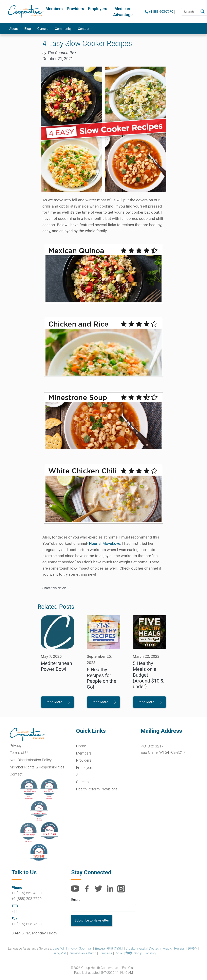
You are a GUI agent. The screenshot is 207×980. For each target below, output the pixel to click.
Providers (75, 9)
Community (63, 29)
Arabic (167, 948)
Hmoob (71, 948)
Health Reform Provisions (97, 789)
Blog (28, 29)
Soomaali (86, 948)
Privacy (16, 746)
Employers (98, 9)
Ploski (119, 953)
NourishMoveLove (105, 543)
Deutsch (155, 948)
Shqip (138, 953)
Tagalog (150, 953)
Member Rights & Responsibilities (37, 767)
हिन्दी (129, 953)
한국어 (193, 948)
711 (15, 911)
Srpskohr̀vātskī (136, 948)
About (14, 29)
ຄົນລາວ (100, 948)
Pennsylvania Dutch (82, 953)
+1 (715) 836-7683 (27, 924)
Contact (84, 29)
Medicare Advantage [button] (123, 12)
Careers (43, 29)
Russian (180, 948)
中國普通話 (115, 948)
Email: (75, 900)
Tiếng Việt (59, 953)
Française (106, 953)
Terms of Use (21, 753)
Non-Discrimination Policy (31, 760)
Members (54, 9)
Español (58, 948)
